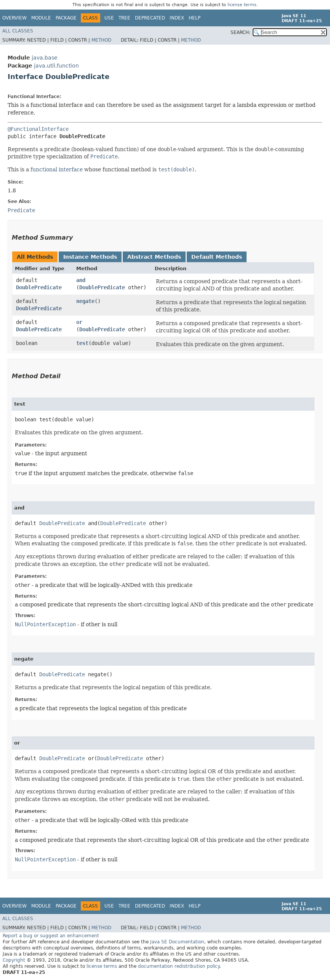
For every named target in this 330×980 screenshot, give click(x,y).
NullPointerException (45, 624)
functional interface (57, 169)
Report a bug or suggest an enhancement (51, 936)
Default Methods (217, 257)
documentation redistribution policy (179, 966)
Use (109, 18)
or (79, 322)
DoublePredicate (39, 287)
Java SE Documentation (177, 942)
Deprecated (150, 18)
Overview (14, 18)
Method (101, 40)
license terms (242, 5)
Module (41, 18)
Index (177, 18)
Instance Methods (90, 257)
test (82, 343)
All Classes (18, 31)
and (81, 280)
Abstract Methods (154, 257)
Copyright (14, 960)
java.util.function (56, 66)
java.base (45, 58)
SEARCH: (240, 32)
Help (195, 18)
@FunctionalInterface (38, 129)
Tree (124, 18)
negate (85, 301)
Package (66, 18)
